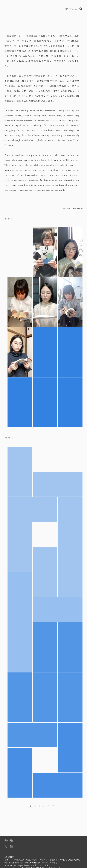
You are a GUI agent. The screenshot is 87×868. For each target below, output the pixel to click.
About (73, 9)
